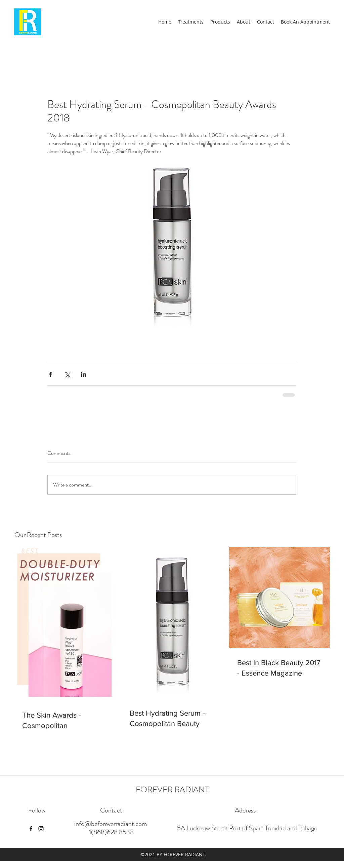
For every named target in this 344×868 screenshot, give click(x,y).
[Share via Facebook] (51, 374)
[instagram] (41, 829)
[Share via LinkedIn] (83, 374)
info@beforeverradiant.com (111, 824)
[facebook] (31, 829)
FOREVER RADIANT (172, 790)
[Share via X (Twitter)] (67, 374)
